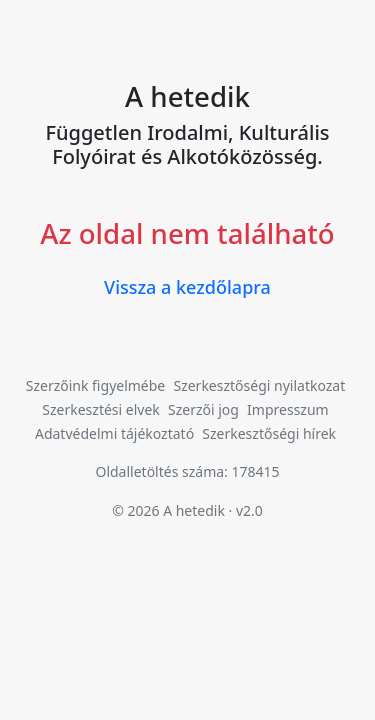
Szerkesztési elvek (101, 409)
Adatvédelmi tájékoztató (114, 433)
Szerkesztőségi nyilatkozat (259, 385)
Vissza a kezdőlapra (187, 287)
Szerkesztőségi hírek (269, 433)
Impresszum (288, 409)
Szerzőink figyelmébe (96, 385)
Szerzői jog (203, 409)
